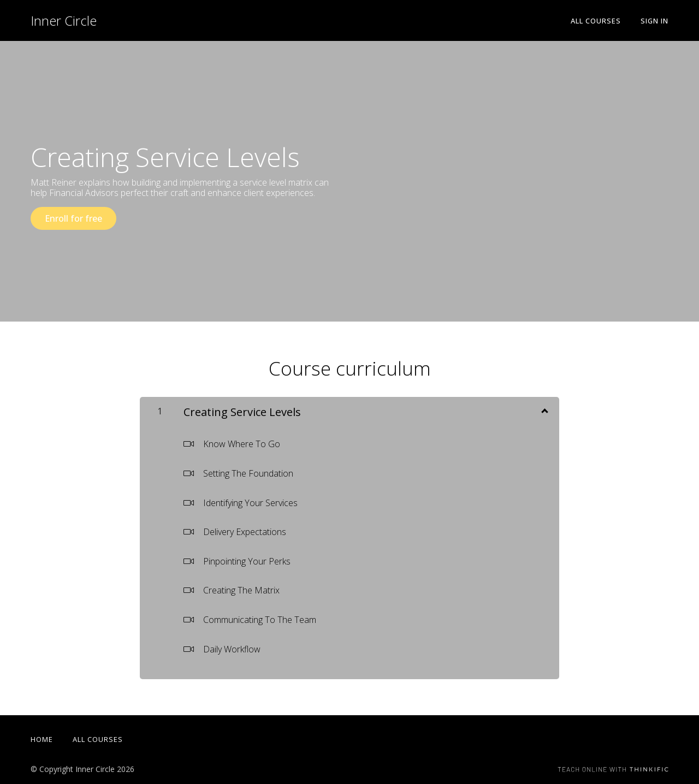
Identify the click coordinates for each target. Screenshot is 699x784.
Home (42, 739)
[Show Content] (544, 410)
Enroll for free (73, 218)
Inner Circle (64, 21)
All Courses (596, 21)
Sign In (654, 21)
